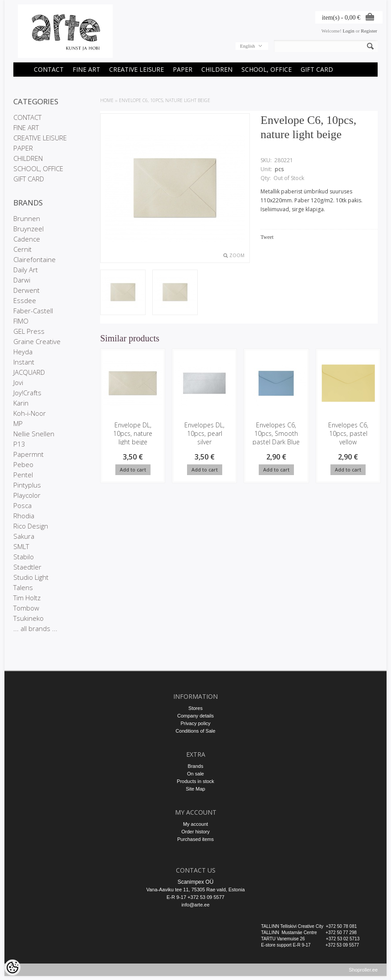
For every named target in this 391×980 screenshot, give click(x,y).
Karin (21, 403)
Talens (23, 587)
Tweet (267, 237)
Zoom (237, 255)
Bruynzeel (29, 229)
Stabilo (24, 557)
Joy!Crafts (27, 393)
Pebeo (23, 464)
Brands (196, 766)
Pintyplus (27, 485)
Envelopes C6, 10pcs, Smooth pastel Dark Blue (276, 433)
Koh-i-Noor (30, 413)
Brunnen (27, 218)
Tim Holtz (27, 598)
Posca (22, 505)
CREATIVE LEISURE (136, 69)
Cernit (22, 249)
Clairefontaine (35, 259)
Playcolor (27, 495)
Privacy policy (195, 723)
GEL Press (29, 331)
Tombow (26, 608)
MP (18, 423)
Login (348, 31)
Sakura (24, 536)
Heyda (23, 352)
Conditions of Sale (195, 731)
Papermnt (29, 454)
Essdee (25, 300)
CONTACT (49, 69)
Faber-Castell (33, 311)
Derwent (26, 290)
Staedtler (27, 567)
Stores (195, 708)
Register (369, 31)
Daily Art (26, 270)
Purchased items (195, 839)
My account (195, 824)
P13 (19, 444)
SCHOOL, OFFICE (267, 69)
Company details (195, 716)
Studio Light (31, 577)
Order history (195, 832)
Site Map (195, 789)
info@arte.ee (195, 905)
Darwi (22, 280)
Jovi (18, 382)
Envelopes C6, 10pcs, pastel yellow (348, 433)
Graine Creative (37, 341)
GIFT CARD (317, 69)
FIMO (21, 321)
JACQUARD (29, 372)
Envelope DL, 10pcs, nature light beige (133, 433)
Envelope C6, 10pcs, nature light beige (165, 100)
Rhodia (24, 516)
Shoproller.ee (363, 974)
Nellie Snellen (34, 434)
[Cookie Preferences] (12, 968)
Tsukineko (29, 618)
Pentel (23, 475)
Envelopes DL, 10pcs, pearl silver (204, 433)
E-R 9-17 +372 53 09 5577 (195, 897)
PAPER (183, 69)
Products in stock (195, 781)
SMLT (21, 546)
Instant (24, 362)
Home (107, 100)
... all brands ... (35, 628)
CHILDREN (217, 69)
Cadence (27, 239)
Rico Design (31, 526)
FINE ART (86, 69)
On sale (195, 774)
